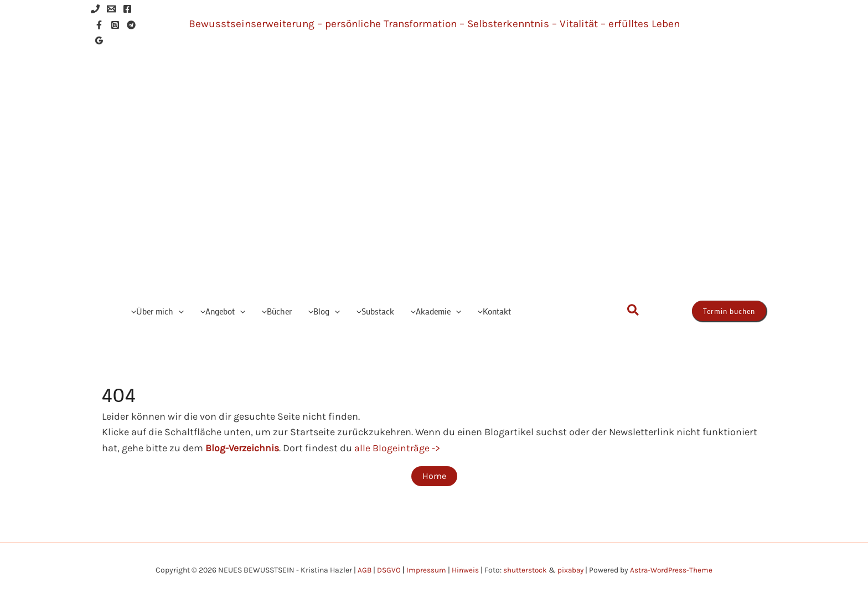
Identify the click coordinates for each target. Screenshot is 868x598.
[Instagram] (115, 25)
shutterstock (524, 570)
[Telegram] (131, 25)
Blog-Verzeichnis (243, 448)
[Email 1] (111, 9)
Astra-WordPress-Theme (673, 570)
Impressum (425, 570)
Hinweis (464, 570)
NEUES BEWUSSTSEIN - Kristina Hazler (481, 175)
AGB (363, 570)
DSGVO (387, 570)
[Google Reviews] (99, 40)
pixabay (570, 570)
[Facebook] (127, 9)
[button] (179, 311)
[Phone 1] (95, 9)
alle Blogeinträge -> (399, 448)
